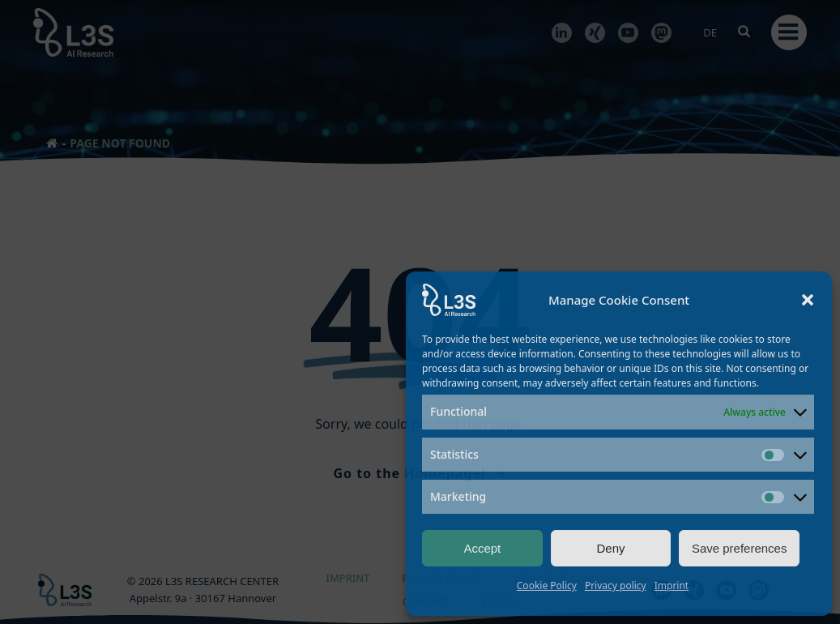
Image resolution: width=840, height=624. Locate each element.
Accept (482, 548)
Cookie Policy (547, 586)
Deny (610, 548)
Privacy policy (616, 586)
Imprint (672, 586)
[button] (808, 300)
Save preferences (740, 548)
